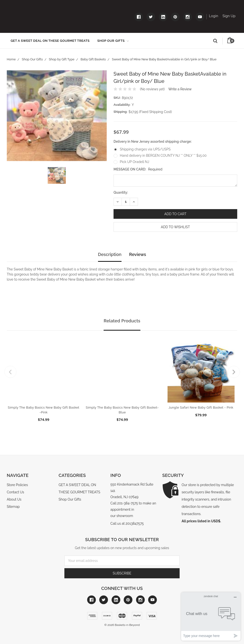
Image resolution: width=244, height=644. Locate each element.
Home (11, 59)
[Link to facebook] (139, 17)
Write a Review (180, 89)
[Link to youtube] (200, 17)
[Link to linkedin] (163, 17)
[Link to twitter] (151, 17)
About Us (14, 499)
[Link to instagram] (188, 17)
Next (234, 372)
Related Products (122, 321)
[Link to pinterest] (175, 17)
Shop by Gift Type (62, 59)
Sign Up (229, 16)
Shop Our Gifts (113, 41)
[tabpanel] (44, 379)
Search (217, 41)
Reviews (137, 254)
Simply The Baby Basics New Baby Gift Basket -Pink (43, 410)
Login (213, 16)
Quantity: (121, 192)
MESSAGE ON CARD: (138, 169)
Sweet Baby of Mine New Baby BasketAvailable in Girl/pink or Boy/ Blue (164, 59)
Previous (10, 372)
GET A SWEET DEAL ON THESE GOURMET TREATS (50, 41)
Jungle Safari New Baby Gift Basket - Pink (201, 407)
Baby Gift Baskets (93, 59)
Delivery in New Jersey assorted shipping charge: (153, 142)
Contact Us (15, 492)
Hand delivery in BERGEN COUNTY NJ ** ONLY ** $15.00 (163, 156)
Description (110, 254)
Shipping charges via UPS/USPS (145, 149)
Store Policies (17, 485)
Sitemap (13, 507)
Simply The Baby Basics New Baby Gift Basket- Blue (122, 410)
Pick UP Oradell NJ (134, 162)
